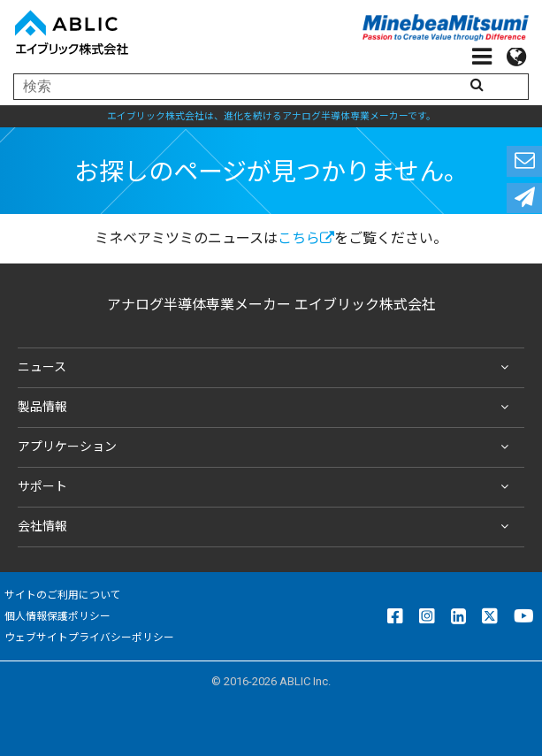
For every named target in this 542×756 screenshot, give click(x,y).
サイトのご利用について (63, 595)
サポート (267, 487)
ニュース (267, 368)
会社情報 (267, 527)
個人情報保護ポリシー (57, 616)
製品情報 (267, 408)
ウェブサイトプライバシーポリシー (89, 638)
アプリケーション (267, 447)
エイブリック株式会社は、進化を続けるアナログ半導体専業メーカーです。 (271, 116)
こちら (306, 238)
